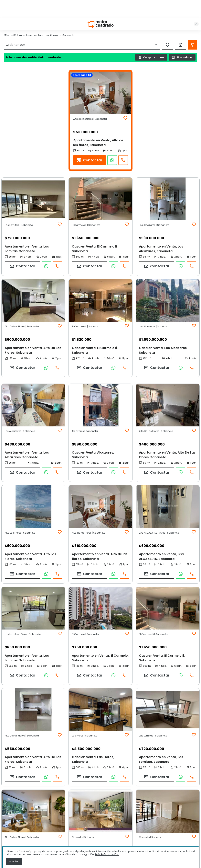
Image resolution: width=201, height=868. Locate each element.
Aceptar (14, 861)
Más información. (107, 854)
